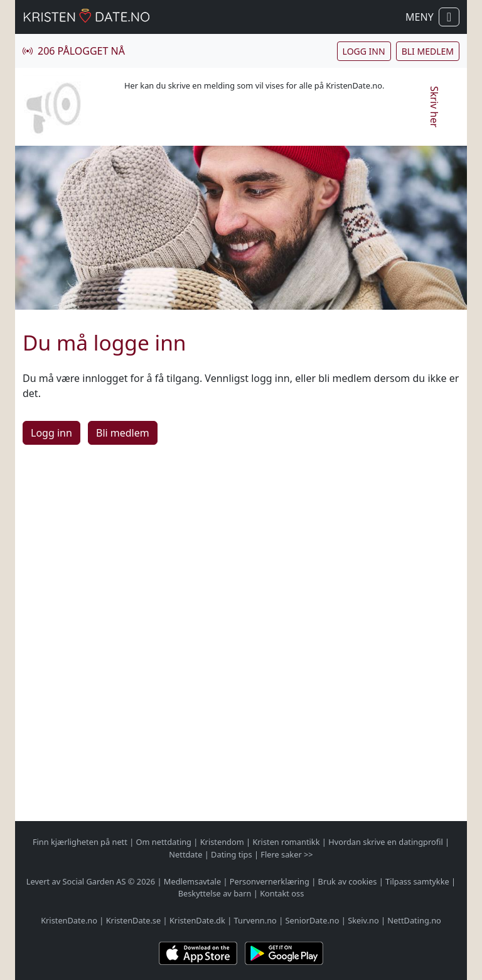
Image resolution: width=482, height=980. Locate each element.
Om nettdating (164, 842)
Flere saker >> (287, 854)
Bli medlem (428, 51)
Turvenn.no (255, 920)
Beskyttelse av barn (215, 893)
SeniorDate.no (313, 920)
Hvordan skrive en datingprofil (385, 842)
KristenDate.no (69, 920)
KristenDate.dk (197, 920)
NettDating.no (414, 920)
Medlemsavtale (192, 881)
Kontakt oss (282, 893)
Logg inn (364, 51)
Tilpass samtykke (417, 881)
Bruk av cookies (348, 881)
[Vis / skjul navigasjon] (449, 17)
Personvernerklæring (270, 881)
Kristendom (222, 842)
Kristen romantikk (286, 842)
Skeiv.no (363, 920)
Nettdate (185, 854)
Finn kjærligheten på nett (80, 842)
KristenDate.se (134, 920)
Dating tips (231, 854)
